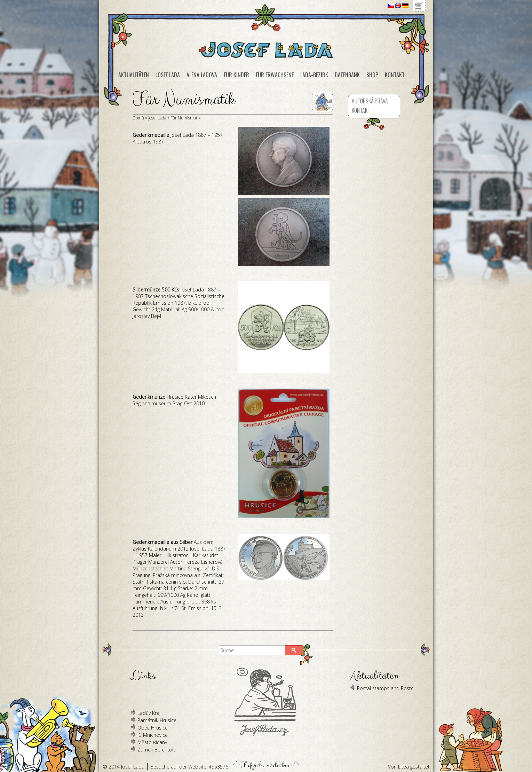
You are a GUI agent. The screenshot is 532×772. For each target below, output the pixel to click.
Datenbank (347, 75)
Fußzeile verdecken (266, 763)
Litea (403, 767)
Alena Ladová (202, 75)
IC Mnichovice (153, 735)
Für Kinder (236, 75)
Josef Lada (157, 118)
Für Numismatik (185, 118)
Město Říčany (152, 742)
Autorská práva (370, 101)
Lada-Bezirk (314, 75)
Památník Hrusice (157, 720)
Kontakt (361, 110)
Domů (138, 118)
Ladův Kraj (149, 713)
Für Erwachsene (275, 75)
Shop (372, 75)
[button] (294, 650)
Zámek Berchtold (157, 750)
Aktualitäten (134, 75)
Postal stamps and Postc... (387, 688)
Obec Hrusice (153, 728)
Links (143, 676)
